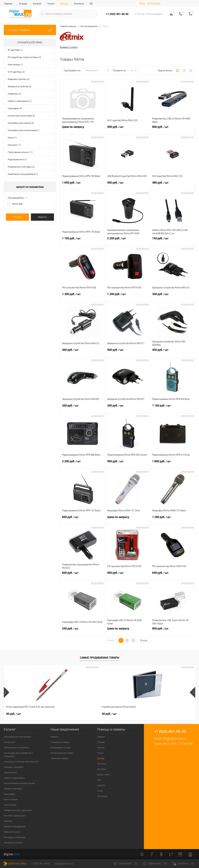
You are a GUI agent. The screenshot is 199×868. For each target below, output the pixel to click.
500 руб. (128, 130)
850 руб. (82, 520)
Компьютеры (10, 805)
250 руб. (82, 632)
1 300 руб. (82, 297)
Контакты (79, 4)
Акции (100, 791)
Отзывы (23, 4)
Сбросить (42, 217)
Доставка (102, 769)
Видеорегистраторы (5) (19, 79)
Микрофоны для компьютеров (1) (24, 130)
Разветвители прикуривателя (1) (23, 174)
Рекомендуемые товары (62, 753)
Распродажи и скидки (61, 748)
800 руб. (173, 130)
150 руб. (173, 242)
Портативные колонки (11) (20, 152)
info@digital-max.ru (175, 739)
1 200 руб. (128, 297)
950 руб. (128, 576)
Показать (17, 217)
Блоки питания (11, 800)
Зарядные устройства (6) (19, 86)
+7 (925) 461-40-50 (40, 864)
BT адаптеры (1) (15, 50)
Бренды (64, 4)
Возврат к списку (69, 47)
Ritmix (17, 204)
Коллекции (102, 796)
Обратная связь (15, 864)
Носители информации (14, 816)
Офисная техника (12, 832)
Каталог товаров (30, 30)
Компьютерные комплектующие (19, 783)
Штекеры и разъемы (14, 767)
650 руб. (173, 576)
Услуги (51, 4)
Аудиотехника (10, 773)
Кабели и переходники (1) (20, 101)
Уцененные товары (59, 759)
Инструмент (9, 742)
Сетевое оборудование (14, 827)
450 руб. (82, 353)
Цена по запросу (82, 130)
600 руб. (82, 576)
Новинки (55, 737)
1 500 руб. (159, 714)
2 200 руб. (128, 242)
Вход (142, 3)
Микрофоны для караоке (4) (21, 123)
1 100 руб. (82, 242)
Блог (99, 780)
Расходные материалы (15, 837)
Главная (8, 4)
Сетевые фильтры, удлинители (18, 810)
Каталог (37, 4)
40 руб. (13, 714)
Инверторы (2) (14, 94)
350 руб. (173, 297)
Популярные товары (60, 742)
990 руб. (128, 465)
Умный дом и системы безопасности (21, 762)
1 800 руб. (173, 465)
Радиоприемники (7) (17, 160)
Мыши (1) (12, 138)
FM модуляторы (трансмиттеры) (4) (24, 57)
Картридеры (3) (15, 108)
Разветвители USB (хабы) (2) (21, 167)
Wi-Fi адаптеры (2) (16, 72)
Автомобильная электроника (17, 737)
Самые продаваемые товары (100, 658)
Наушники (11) (14, 145)
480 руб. (173, 186)
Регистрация (154, 3)
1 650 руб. (82, 186)
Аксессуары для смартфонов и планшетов (18, 755)
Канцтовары (10, 794)
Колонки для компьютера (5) (21, 116)
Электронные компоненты (16, 748)
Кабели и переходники (14, 778)
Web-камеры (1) (15, 65)
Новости (101, 786)
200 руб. (82, 409)
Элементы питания (13, 843)
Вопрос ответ (103, 775)
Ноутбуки (8, 821)
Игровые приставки (13, 789)
